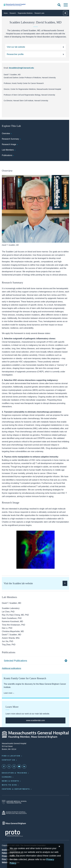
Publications (7, 155)
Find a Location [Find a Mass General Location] (11, 756)
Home (6, 13)
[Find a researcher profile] (35, 54)
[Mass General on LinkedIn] (24, 766)
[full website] (35, 720)
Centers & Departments (16, 789)
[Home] (24, 5)
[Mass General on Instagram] (14, 766)
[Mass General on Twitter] (9, 766)
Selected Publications (15, 661)
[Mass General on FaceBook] (4, 766)
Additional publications (12, 668)
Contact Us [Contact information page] (9, 760)
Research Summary (10, 139)
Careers (7, 777)
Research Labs (39, 13)
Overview (6, 133)
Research (13, 13)
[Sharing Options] (65, 13)
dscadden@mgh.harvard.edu (21, 68)
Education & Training (14, 773)
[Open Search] (59, 5)
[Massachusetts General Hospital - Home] (35, 735)
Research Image (9, 144)
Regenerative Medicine (25, 13)
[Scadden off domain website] (35, 47)
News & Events (10, 781)
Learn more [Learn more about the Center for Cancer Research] (8, 693)
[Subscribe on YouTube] (19, 766)
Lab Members (8, 150)
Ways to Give (9, 785)
